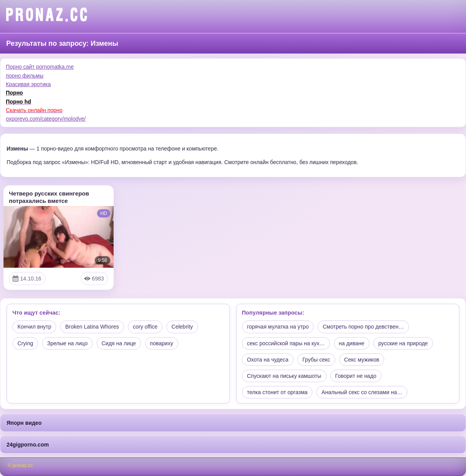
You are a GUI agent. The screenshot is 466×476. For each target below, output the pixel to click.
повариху (162, 343)
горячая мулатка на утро (278, 327)
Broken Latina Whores (92, 327)
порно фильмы (25, 76)
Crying (25, 343)
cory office (145, 327)
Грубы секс (316, 360)
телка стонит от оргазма (277, 392)
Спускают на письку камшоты (284, 376)
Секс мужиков (362, 360)
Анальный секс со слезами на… (362, 392)
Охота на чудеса (268, 360)
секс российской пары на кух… (286, 343)
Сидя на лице (119, 343)
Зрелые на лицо (67, 343)
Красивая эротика (28, 84)
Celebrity (182, 327)
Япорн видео (24, 423)
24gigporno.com (28, 445)
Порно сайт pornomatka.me (40, 67)
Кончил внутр (34, 327)
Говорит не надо (356, 376)
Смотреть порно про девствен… (363, 327)
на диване (352, 343)
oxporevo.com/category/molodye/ (46, 119)
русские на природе (403, 343)
